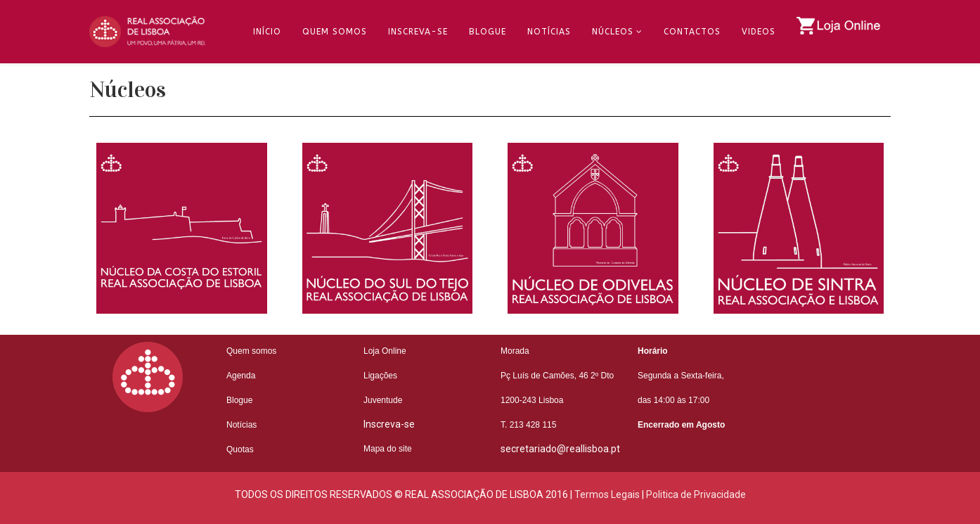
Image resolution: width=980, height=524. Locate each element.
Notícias (549, 32)
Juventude (383, 400)
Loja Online (385, 351)
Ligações (380, 376)
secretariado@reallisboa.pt (560, 449)
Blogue (488, 32)
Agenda (241, 376)
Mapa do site (388, 449)
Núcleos (613, 32)
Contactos (692, 32)
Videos (759, 32)
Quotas (240, 449)
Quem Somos (335, 32)
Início (267, 32)
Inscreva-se (418, 32)
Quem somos (251, 351)
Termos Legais (607, 494)
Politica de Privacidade (696, 494)
